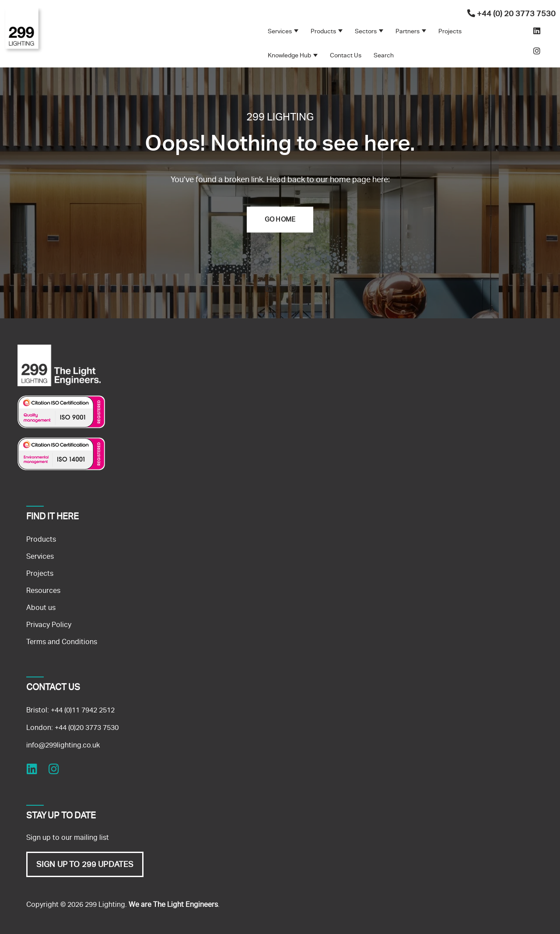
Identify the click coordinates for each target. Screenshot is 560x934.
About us (41, 608)
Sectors (366, 31)
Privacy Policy (49, 625)
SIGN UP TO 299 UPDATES (85, 864)
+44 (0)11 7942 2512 (83, 710)
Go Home (280, 219)
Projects (450, 31)
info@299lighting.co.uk (63, 745)
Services (280, 31)
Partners (408, 31)
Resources (43, 590)
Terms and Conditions (62, 642)
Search (384, 55)
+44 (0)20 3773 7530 (87, 728)
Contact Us (346, 55)
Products (323, 31)
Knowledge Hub (289, 55)
